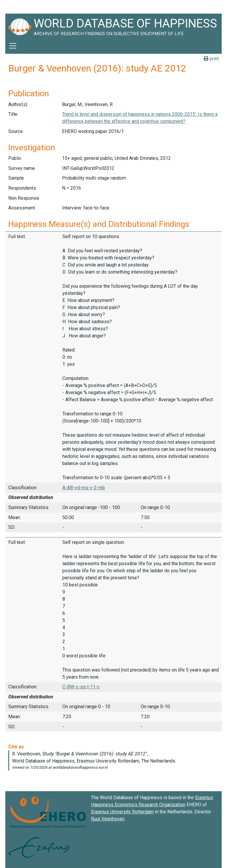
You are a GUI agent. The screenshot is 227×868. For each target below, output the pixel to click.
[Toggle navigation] (13, 46)
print (211, 59)
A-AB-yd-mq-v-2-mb (84, 488)
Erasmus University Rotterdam (122, 812)
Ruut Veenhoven (108, 819)
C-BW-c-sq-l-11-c (81, 687)
